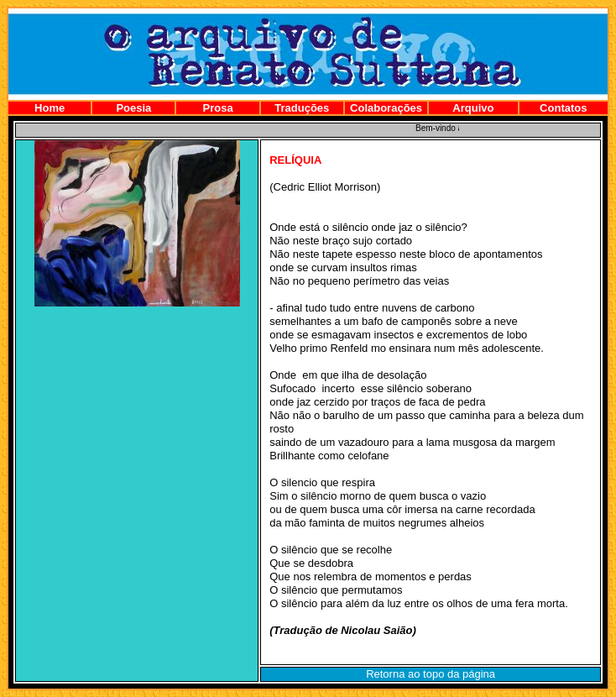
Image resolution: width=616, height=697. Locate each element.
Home (50, 108)
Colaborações (386, 108)
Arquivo (473, 108)
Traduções (302, 108)
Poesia (133, 108)
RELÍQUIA (295, 160)
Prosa (218, 108)
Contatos (563, 108)
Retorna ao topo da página (431, 674)
